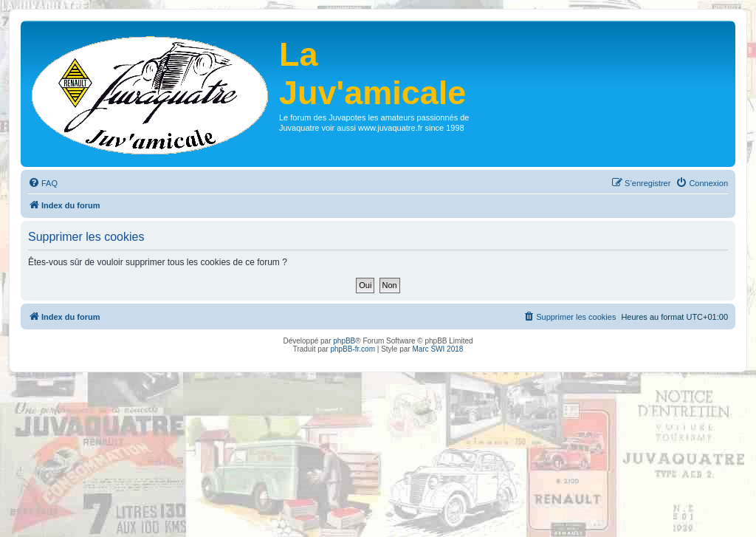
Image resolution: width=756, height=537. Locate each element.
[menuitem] (43, 183)
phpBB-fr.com (353, 349)
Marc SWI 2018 (437, 349)
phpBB (344, 341)
